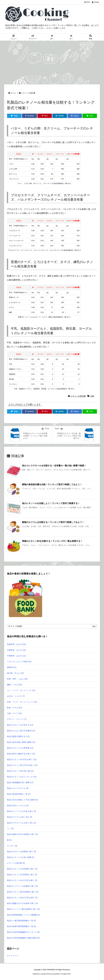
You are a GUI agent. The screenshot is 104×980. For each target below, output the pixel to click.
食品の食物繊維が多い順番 (20, 782)
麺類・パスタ (15, 685)
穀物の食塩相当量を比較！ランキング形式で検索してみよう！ (52, 484)
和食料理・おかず (16, 644)
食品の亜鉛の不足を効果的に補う (22, 834)
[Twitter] (14, 116)
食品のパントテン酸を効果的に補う (23, 909)
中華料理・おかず (16, 656)
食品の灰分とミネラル (18, 805)
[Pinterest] (45, 116)
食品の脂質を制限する (18, 736)
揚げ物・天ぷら (15, 673)
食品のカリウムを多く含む (20, 817)
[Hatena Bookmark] (75, 116)
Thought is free (66, 974)
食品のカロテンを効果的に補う (21, 852)
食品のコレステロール (18, 788)
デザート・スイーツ (17, 719)
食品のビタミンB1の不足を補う (22, 765)
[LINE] (90, 116)
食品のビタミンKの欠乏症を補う (22, 880)
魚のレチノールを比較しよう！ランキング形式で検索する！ (51, 503)
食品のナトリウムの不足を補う (21, 811)
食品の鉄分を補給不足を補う (21, 754)
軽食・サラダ (15, 708)
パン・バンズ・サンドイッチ (21, 690)
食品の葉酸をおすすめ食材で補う (22, 903)
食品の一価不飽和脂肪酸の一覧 (21, 921)
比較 (92, 396)
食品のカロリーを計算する (20, 725)
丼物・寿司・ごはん (17, 679)
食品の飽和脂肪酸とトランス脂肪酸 (23, 915)
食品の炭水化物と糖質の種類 (21, 742)
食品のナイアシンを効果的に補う (22, 886)
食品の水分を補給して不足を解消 (22, 800)
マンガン (12, 846)
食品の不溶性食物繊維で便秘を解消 (23, 938)
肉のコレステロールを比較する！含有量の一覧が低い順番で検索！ (54, 466)
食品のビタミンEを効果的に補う (22, 875)
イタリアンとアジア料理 (19, 662)
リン (10, 828)
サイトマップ (13, 956)
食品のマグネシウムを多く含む (21, 823)
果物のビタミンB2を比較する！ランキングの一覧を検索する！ (52, 541)
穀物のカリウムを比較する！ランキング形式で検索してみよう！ (53, 522)
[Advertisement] (52, 61)
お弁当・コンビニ (16, 696)
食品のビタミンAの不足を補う (22, 759)
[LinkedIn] (60, 116)
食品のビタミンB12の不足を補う (22, 898)
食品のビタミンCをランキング (22, 777)
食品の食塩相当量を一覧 (19, 794)
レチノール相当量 (28, 93)
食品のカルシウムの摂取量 (20, 748)
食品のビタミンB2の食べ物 (20, 771)
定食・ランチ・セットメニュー (22, 702)
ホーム (13, 93)
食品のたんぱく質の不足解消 (21, 731)
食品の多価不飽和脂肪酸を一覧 (21, 926)
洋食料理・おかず (16, 650)
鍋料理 (12, 667)
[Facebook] (29, 116)
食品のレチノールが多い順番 (21, 857)
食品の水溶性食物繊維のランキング (23, 932)
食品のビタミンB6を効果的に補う (23, 892)
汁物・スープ (15, 713)
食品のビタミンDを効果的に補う (22, 869)
